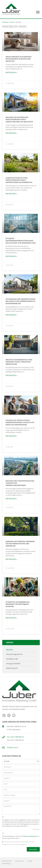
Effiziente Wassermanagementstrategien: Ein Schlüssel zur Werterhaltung (21, 241)
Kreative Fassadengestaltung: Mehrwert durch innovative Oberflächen (19, 362)
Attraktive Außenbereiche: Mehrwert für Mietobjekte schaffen (18, 604)
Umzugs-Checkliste (13, 664)
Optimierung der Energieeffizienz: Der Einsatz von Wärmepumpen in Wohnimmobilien (21, 301)
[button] (38, 12)
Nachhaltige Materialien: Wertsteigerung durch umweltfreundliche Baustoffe (19, 119)
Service (12, 22)
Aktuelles (10, 650)
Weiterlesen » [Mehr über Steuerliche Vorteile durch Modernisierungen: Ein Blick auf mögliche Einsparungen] (11, 436)
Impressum (19, 861)
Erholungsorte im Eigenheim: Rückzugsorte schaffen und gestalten (19, 59)
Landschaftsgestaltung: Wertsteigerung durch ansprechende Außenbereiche (19, 180)
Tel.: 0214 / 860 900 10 (15, 737)
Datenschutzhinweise (30, 836)
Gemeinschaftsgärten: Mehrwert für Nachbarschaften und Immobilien (20, 544)
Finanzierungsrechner (14, 654)
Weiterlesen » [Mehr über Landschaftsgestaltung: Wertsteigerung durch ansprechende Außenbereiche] (11, 194)
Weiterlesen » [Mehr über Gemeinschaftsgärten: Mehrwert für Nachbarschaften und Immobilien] (11, 559)
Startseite (5, 22)
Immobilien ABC (12, 659)
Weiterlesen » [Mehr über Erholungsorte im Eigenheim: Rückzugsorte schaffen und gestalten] (11, 72)
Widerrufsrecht (12, 668)
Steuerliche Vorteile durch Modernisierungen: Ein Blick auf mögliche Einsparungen (20, 422)
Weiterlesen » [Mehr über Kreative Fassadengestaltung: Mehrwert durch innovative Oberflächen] (11, 375)
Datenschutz (7, 861)
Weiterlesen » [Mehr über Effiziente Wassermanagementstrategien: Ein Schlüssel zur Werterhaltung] (11, 256)
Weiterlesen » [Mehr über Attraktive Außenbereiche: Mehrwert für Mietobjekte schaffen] (11, 618)
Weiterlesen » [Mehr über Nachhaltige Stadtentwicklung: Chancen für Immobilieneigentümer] (11, 499)
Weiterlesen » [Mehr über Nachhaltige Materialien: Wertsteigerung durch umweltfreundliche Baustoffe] (11, 133)
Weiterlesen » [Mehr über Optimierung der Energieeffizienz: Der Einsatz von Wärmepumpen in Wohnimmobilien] (11, 315)
